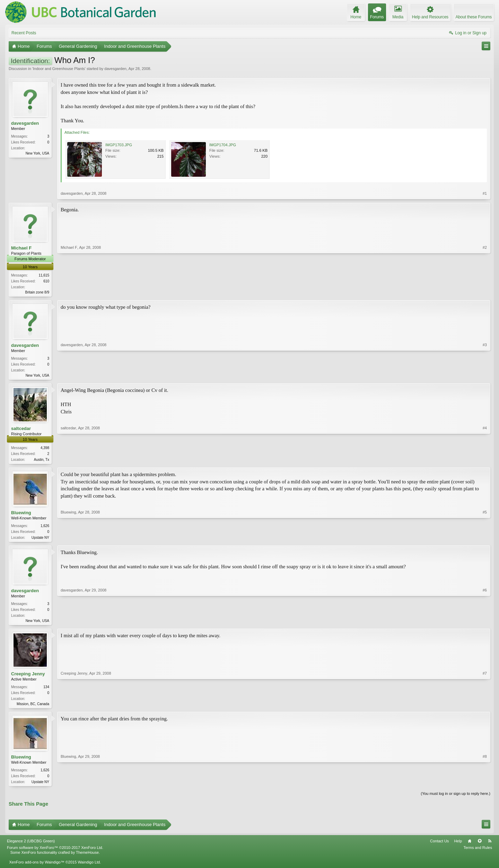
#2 (485, 291)
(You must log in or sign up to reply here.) (456, 798)
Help (458, 846)
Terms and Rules (478, 852)
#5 (485, 539)
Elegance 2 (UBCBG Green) (31, 846)
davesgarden (115, 69)
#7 (485, 707)
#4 (485, 460)
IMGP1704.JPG (223, 145)
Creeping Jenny (28, 677)
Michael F (21, 248)
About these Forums (474, 17)
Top (480, 846)
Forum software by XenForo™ (55, 852)
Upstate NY (40, 540)
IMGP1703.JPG (119, 145)
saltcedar (21, 430)
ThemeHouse (87, 857)
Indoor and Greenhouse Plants (59, 69)
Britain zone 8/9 (37, 292)
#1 (485, 193)
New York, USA (37, 153)
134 (46, 690)
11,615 (44, 275)
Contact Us (439, 846)
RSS (490, 846)
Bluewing (21, 515)
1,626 (45, 528)
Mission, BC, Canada (33, 707)
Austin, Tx (42, 461)
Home (470, 846)
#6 (485, 623)
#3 (485, 375)
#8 (485, 785)
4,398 (45, 449)
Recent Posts (24, 33)
